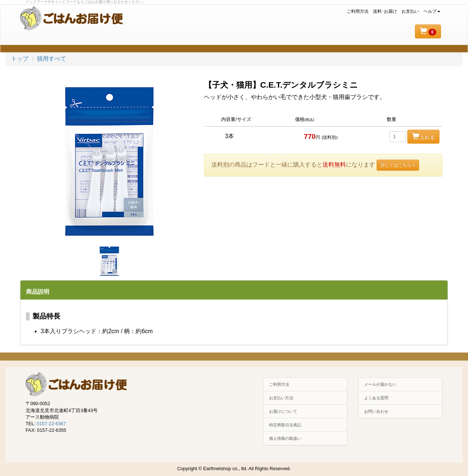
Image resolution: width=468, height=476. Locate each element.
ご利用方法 (358, 11)
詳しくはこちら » (398, 165)
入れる (423, 136)
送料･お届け (385, 11)
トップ (20, 59)
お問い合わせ (376, 411)
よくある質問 (376, 398)
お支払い (410, 11)
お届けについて (283, 411)
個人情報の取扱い (285, 438)
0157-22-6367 (52, 424)
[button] (428, 31)
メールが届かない (380, 384)
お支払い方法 (281, 398)
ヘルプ (432, 11)
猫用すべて (52, 59)
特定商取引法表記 (285, 425)
